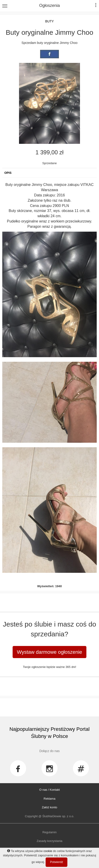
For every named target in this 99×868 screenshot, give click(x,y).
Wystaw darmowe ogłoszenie (50, 652)
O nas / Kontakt (49, 790)
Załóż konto (49, 807)
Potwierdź (56, 862)
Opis (8, 173)
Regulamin (49, 832)
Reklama (49, 799)
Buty (49, 21)
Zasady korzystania (49, 841)
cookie (48, 851)
